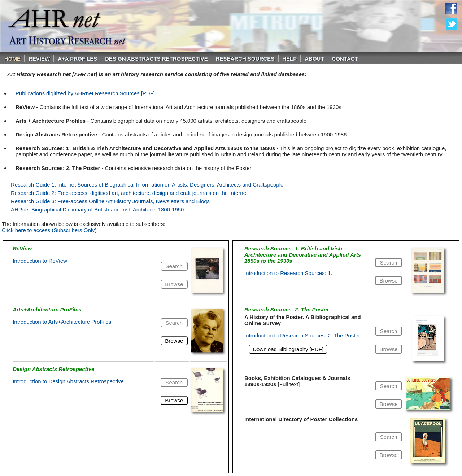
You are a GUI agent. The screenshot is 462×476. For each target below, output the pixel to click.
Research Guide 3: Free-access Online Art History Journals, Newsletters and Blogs (110, 201)
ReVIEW (39, 59)
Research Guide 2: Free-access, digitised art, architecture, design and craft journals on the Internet (129, 193)
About (314, 59)
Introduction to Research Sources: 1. (288, 273)
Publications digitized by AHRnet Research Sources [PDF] (85, 93)
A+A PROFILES (77, 59)
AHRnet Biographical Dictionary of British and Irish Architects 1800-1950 (97, 209)
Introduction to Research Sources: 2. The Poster (302, 335)
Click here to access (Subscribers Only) (49, 230)
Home (12, 59)
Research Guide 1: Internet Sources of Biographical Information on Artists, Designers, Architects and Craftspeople (147, 185)
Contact (345, 59)
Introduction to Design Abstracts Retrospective (68, 381)
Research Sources (245, 59)
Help (289, 59)
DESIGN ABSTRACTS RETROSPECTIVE (156, 59)
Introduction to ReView (40, 261)
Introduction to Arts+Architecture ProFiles (62, 322)
